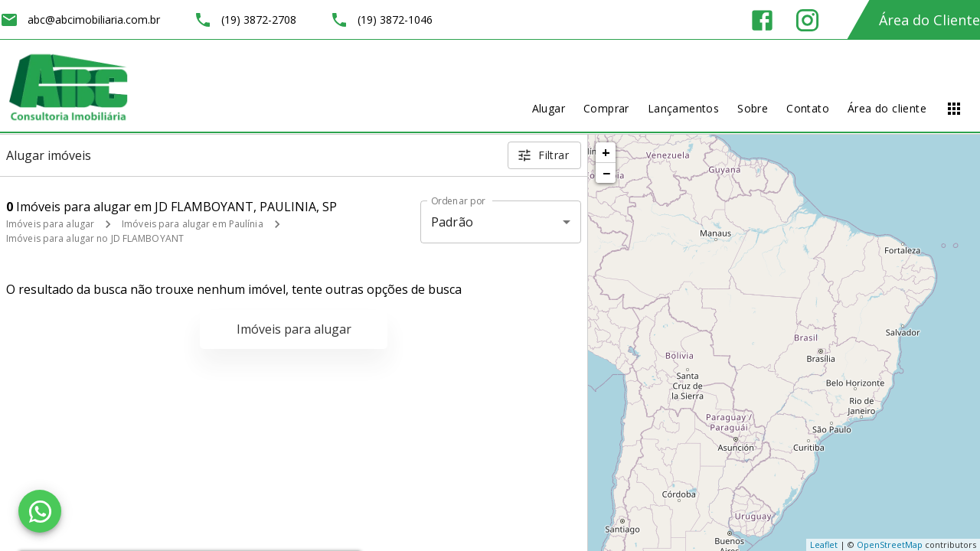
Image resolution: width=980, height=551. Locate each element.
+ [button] (606, 152)
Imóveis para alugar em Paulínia (193, 224)
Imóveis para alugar (50, 224)
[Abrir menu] (954, 109)
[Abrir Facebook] (762, 20)
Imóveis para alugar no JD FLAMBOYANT (95, 238)
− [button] (606, 173)
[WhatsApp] (40, 511)
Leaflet (824, 544)
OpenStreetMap (890, 544)
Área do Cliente (929, 20)
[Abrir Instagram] (807, 20)
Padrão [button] (452, 222)
